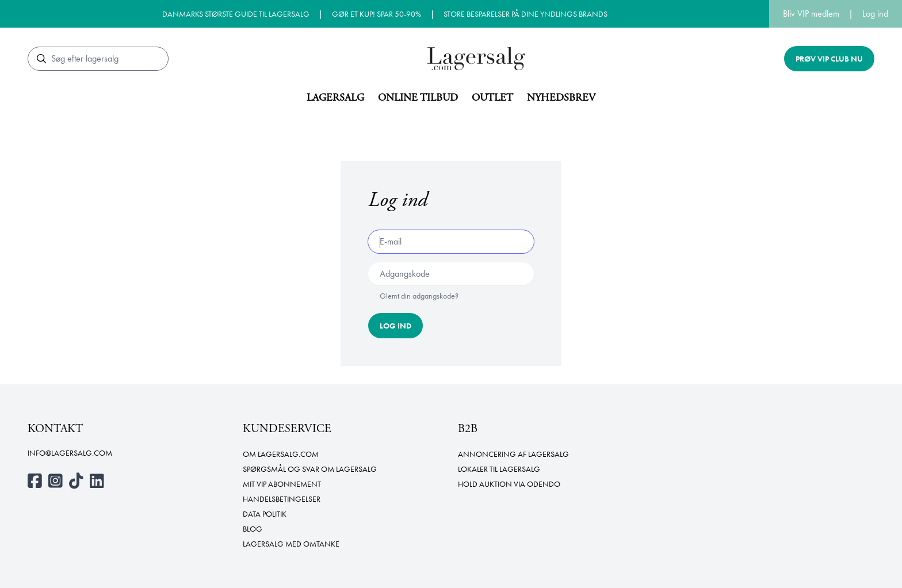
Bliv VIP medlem (811, 14)
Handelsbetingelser (282, 499)
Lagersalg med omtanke (291, 544)
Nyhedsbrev (561, 98)
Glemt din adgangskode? (419, 296)
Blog (253, 529)
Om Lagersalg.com (281, 454)
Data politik (265, 514)
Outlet (492, 98)
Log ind (875, 14)
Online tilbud (418, 98)
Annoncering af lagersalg (513, 454)
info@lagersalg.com (70, 453)
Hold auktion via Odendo (509, 484)
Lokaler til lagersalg (499, 469)
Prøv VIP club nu (829, 59)
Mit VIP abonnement (282, 484)
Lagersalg (335, 98)
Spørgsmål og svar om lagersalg (310, 469)
